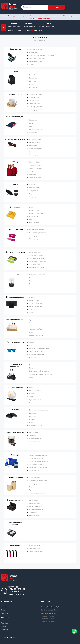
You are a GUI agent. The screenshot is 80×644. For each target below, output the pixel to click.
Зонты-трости (33, 185)
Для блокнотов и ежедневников (38, 410)
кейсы (11, 30)
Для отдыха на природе (36, 213)
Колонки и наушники (35, 49)
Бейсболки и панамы (35, 165)
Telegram (4, 626)
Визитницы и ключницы (36, 355)
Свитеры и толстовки (35, 168)
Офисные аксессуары (15, 117)
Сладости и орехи (34, 442)
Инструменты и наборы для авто (39, 371)
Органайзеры (33, 310)
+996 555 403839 (48, 619)
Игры (30, 219)
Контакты (5, 613)
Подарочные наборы (35, 400)
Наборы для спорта (35, 252)
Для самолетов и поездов (36, 230)
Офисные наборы (34, 132)
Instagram (5, 629)
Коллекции (15, 455)
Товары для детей (15, 477)
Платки (31, 332)
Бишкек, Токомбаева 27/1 (50, 607)
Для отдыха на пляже (35, 210)
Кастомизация (15, 545)
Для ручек (32, 419)
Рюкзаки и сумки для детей (37, 493)
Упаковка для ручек (35, 155)
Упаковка (15, 410)
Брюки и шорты (34, 174)
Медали (31, 397)
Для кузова (32, 368)
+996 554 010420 (48, 616)
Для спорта (32, 81)
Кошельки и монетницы (36, 352)
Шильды (31, 403)
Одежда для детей (34, 478)
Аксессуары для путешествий (38, 236)
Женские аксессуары (15, 320)
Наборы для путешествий (37, 239)
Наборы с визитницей (35, 306)
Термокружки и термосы (36, 94)
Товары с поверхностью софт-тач (39, 461)
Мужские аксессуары (15, 297)
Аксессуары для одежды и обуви (39, 348)
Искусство (32, 281)
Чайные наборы (34, 500)
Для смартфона (33, 52)
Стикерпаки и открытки (36, 551)
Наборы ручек (33, 146)
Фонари (31, 65)
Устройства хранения (35, 62)
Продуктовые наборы (35, 439)
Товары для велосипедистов (37, 261)
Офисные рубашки (34, 162)
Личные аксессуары (15, 342)
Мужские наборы (34, 300)
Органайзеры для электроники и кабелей (41, 55)
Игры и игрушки (34, 490)
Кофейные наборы (34, 503)
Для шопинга (33, 78)
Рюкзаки (31, 72)
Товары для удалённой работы (38, 467)
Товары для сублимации (36, 458)
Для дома (15, 275)
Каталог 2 (29, 23)
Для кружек (32, 416)
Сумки (15, 72)
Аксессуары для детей (36, 484)
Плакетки (32, 394)
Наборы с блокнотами (35, 506)
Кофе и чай (32, 436)
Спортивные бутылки (35, 264)
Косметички (32, 323)
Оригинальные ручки (35, 149)
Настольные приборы (35, 390)
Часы (30, 126)
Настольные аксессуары (36, 129)
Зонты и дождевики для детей (38, 481)
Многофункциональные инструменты (40, 374)
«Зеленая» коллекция (35, 464)
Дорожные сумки (34, 87)
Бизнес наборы (33, 512)
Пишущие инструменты (15, 139)
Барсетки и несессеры (35, 303)
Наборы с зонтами (34, 188)
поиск (57, 7)
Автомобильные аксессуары (15, 366)
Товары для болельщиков (36, 255)
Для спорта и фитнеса (15, 252)
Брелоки (31, 342)
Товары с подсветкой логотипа (38, 455)
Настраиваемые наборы (15, 523)
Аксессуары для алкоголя (36, 110)
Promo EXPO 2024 (33, 30)
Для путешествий (15, 229)
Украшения (32, 320)
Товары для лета (34, 470)
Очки (30, 345)
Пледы (31, 207)
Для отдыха (15, 207)
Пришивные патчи (34, 545)
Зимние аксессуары (35, 177)
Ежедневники (33, 120)
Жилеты (31, 171)
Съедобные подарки (15, 432)
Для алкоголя (33, 413)
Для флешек (32, 422)
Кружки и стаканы (34, 97)
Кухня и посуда (15, 94)
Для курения (33, 358)
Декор (31, 278)
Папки (31, 123)
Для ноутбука (33, 75)
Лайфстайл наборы (35, 516)
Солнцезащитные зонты (36, 197)
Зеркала (31, 326)
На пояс (31, 84)
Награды (31, 387)
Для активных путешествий (37, 233)
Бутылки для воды (34, 101)
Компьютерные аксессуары (37, 59)
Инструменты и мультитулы (37, 275)
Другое (31, 284)
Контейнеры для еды (35, 104)
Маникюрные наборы (35, 329)
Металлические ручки (36, 143)
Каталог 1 (14, 23)
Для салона (32, 365)
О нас (19, 30)
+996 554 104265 (48, 621)
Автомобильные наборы (36, 509)
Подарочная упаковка (35, 425)
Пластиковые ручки (35, 139)
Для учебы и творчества (36, 487)
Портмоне (32, 297)
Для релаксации (34, 216)
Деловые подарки (15, 387)
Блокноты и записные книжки (38, 117)
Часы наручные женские (36, 335)
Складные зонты (34, 191)
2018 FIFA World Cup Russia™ (38, 268)
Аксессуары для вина (35, 107)
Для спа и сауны (34, 222)
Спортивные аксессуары (36, 258)
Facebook (4, 623)
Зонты (15, 184)
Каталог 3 (47, 23)
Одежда (15, 162)
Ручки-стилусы (33, 152)
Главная (4, 607)
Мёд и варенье (33, 433)
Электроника (15, 49)
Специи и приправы (35, 445)
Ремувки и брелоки (35, 548)
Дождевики (32, 194)
